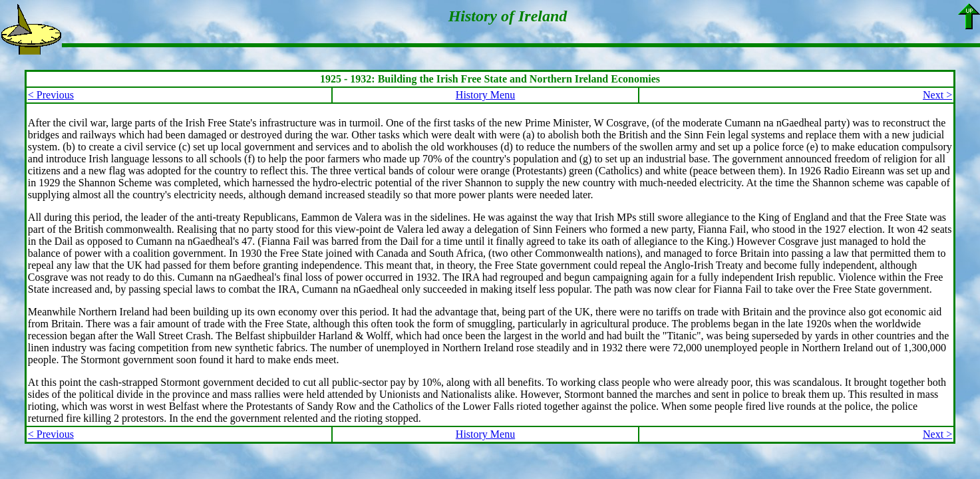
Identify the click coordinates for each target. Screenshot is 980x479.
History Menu (485, 95)
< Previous (51, 95)
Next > (937, 95)
